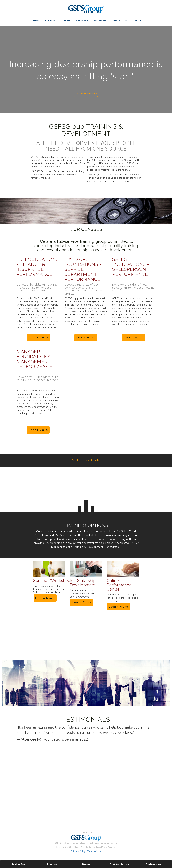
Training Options (120, 864)
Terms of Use (94, 851)
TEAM (67, 20)
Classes (86, 864)
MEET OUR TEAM (86, 460)
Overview (52, 864)
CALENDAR (82, 20)
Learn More (38, 338)
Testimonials (154, 864)
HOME (36, 20)
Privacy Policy (78, 851)
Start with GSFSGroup (86, 94)
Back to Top (19, 864)
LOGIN (137, 20)
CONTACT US (120, 20)
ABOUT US (100, 20)
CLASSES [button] (51, 20)
